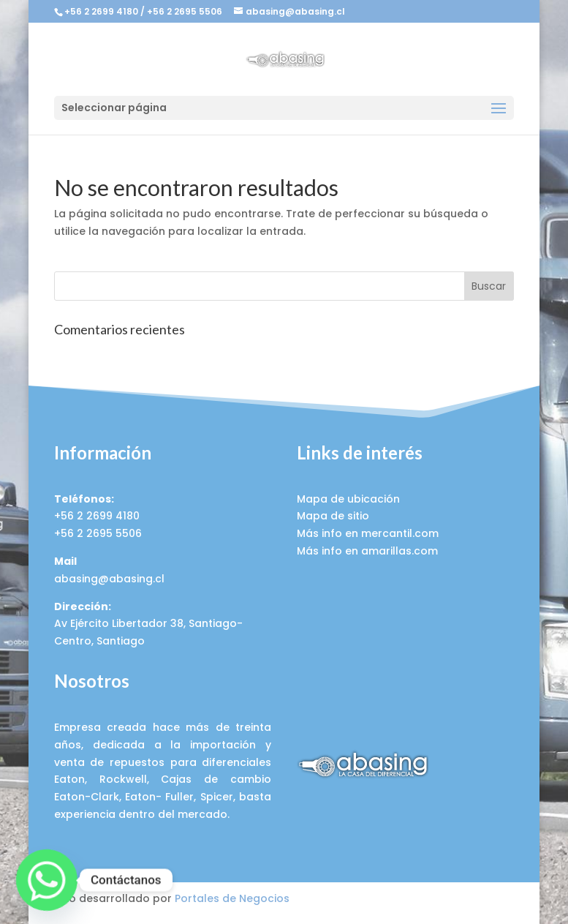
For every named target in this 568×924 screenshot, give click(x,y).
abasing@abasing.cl (109, 579)
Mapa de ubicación (348, 499)
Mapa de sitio (333, 516)
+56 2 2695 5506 (185, 11)
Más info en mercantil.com (368, 533)
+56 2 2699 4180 (101, 11)
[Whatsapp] (47, 880)
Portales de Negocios (232, 898)
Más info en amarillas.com (367, 551)
